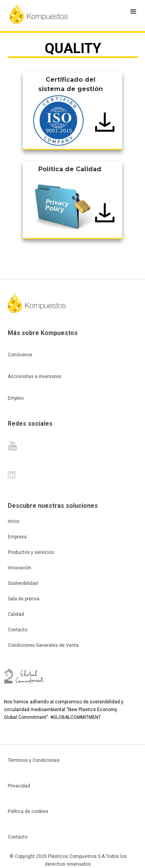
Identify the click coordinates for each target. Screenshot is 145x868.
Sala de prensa (24, 599)
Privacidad (19, 786)
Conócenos (20, 355)
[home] (39, 14)
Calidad (16, 614)
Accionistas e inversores (35, 376)
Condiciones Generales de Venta (43, 645)
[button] (133, 12)
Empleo (16, 398)
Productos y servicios (31, 552)
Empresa (17, 537)
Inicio (14, 521)
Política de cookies (28, 811)
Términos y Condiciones (34, 760)
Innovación (20, 568)
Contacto (18, 630)
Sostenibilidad (23, 583)
